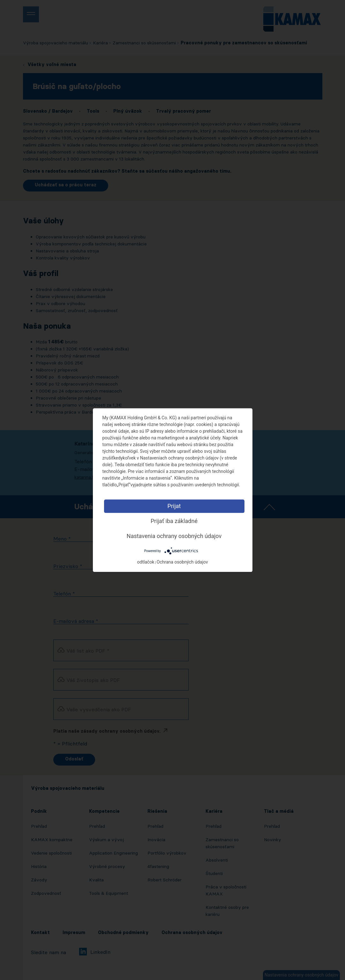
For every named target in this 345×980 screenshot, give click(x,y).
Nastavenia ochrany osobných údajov (174, 536)
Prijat (174, 506)
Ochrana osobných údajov (182, 562)
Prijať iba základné (174, 521)
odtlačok (146, 562)
